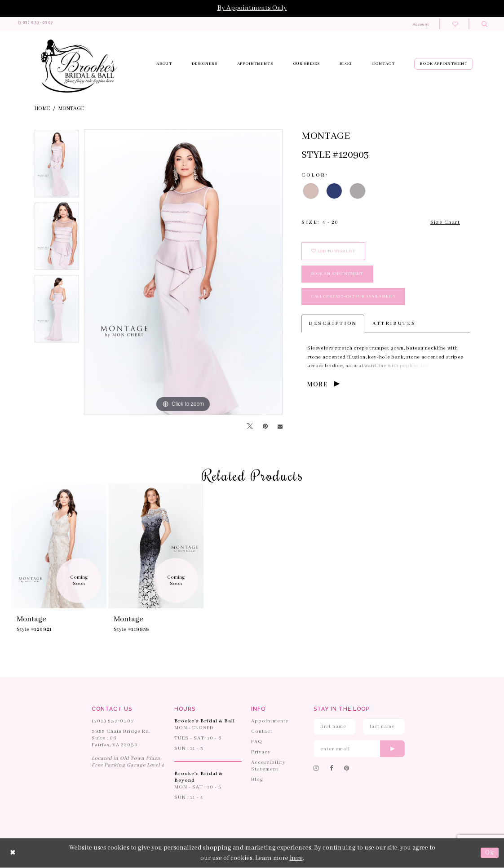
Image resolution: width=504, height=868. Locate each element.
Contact (262, 732)
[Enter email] (359, 749)
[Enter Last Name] (384, 727)
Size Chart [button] (445, 223)
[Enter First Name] (334, 727)
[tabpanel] (57, 166)
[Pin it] (265, 427)
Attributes (394, 324)
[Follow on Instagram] (316, 769)
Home (42, 109)
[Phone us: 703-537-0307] (44, 24)
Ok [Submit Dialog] (490, 853)
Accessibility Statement (268, 766)
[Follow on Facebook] (332, 769)
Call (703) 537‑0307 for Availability (354, 297)
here (296, 858)
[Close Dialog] (13, 853)
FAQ (257, 742)
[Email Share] (280, 427)
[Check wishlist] (455, 24)
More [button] (318, 385)
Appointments (270, 722)
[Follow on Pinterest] (347, 769)
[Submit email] (392, 749)
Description (333, 324)
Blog (257, 780)
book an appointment (337, 274)
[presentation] (59, 546)
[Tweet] (250, 427)
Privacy (261, 753)
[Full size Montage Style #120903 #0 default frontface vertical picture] (183, 273)
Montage (71, 109)
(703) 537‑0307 (113, 722)
